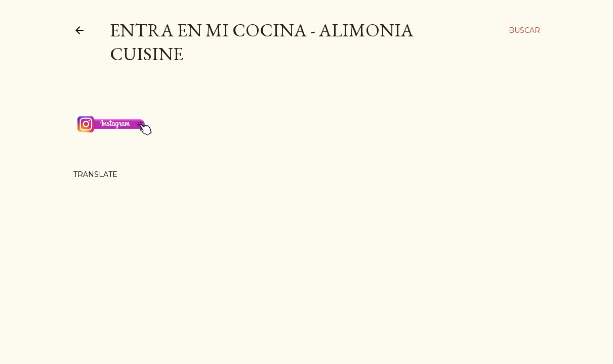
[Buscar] (524, 30)
